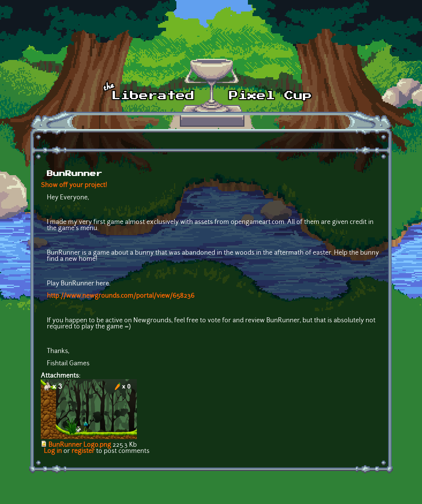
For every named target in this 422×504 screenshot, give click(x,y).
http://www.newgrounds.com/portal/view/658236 (121, 296)
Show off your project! (74, 186)
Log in (53, 451)
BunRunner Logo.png (80, 445)
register (83, 451)
